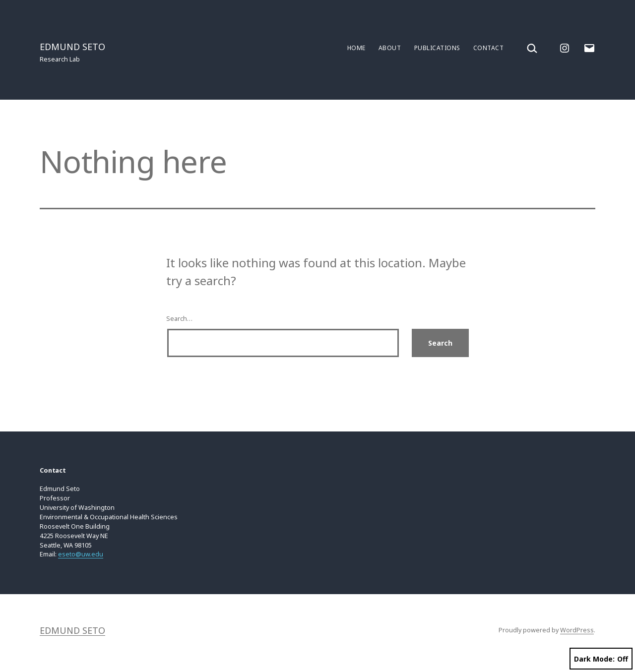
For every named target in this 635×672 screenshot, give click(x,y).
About (390, 48)
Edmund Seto (72, 47)
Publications (437, 48)
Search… (179, 319)
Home (356, 48)
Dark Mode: (601, 659)
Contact (488, 48)
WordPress (577, 630)
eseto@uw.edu (81, 554)
